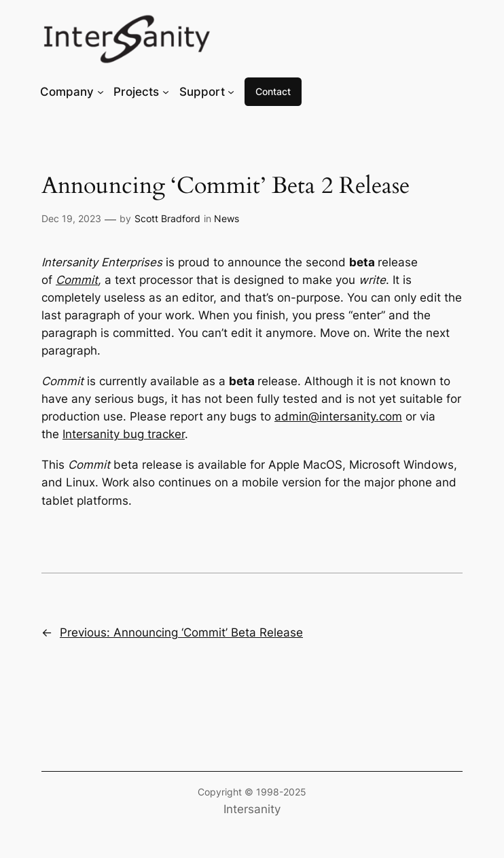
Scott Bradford (167, 218)
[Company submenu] (101, 92)
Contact (273, 91)
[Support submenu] (231, 92)
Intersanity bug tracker (124, 434)
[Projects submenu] (166, 92)
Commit (77, 280)
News (227, 218)
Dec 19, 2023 (71, 218)
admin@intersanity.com (338, 416)
